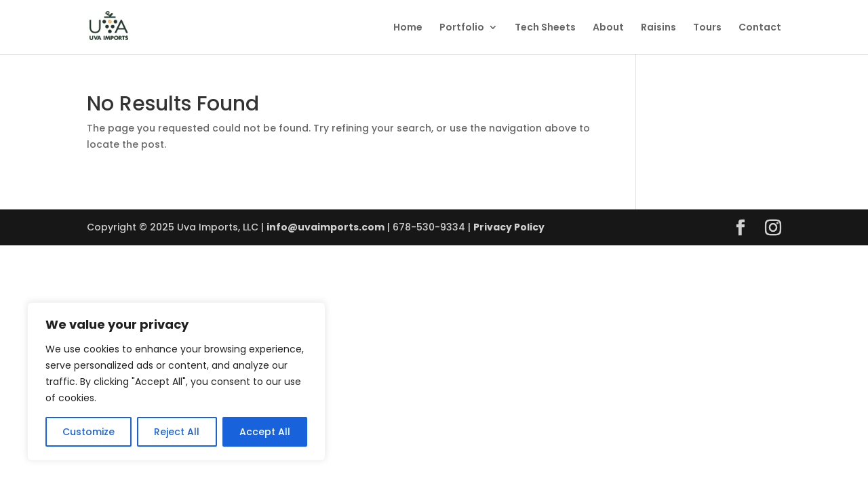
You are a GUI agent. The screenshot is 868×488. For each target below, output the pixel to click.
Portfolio (462, 28)
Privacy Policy (509, 227)
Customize (88, 432)
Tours (707, 28)
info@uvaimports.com (325, 227)
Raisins (658, 28)
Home (408, 28)
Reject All (177, 432)
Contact (760, 28)
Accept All (265, 432)
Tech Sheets (545, 28)
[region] (176, 382)
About (608, 28)
